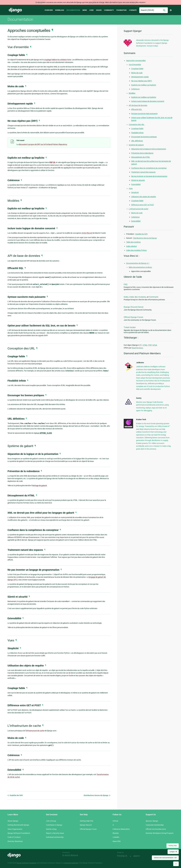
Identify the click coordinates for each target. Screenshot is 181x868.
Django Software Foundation (19, 833)
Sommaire (154, 297)
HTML (145, 345)
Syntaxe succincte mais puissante (144, 114)
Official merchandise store (156, 829)
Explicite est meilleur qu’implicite (144, 85)
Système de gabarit (136, 145)
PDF (150, 345)
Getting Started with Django (18, 825)
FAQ (126, 284)
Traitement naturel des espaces (143, 172)
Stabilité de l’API (15, 795)
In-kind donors (70, 855)
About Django (13, 821)
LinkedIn (116, 837)
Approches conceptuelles (136, 61)
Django (15, 10)
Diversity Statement (15, 841)
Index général (131, 246)
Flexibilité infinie (137, 133)
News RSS (117, 841)
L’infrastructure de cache (138, 209)
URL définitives (137, 141)
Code (91, 10)
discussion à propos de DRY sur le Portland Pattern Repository (43, 144)
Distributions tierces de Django (97, 795)
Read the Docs (137, 348)
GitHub (115, 821)
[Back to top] (176, 864)
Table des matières (133, 242)
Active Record (87, 233)
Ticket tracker (130, 327)
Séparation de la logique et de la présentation (149, 149)
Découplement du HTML (141, 157)
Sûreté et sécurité (138, 180)
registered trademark (71, 863)
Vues (131, 188)
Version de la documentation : (165, 858)
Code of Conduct (14, 837)
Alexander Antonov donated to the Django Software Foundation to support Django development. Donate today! (152, 43)
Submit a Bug (51, 829)
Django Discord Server (134, 307)
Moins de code (137, 73)
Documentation (73, 10)
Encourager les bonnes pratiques (144, 137)
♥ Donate (133, 10)
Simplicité (135, 192)
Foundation (121, 10)
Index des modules (138, 297)
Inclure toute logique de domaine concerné (148, 101)
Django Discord (86, 825)
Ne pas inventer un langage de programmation (149, 176)
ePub (155, 345)
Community (109, 10)
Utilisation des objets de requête (144, 197)
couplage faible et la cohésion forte (58, 60)
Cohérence (135, 89)
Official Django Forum (133, 317)
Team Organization (15, 829)
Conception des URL (137, 125)
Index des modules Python (136, 250)
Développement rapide (140, 77)
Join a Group (51, 821)
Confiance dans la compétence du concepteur (149, 168)
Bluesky (116, 833)
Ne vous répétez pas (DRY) (142, 81)
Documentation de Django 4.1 (138, 263)
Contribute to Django (54, 825)
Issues (99, 10)
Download (60, 10)
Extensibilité (136, 184)
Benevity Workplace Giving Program (160, 833)
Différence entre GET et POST (143, 205)
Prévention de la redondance (142, 153)
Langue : (173, 852)
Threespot (123, 856)
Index (126, 297)
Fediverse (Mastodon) (121, 829)
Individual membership (55, 837)
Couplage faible (137, 69)
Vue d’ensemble (135, 65)
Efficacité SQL (137, 109)
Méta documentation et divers (140, 267)
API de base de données (138, 105)
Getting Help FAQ (86, 821)
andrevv (139, 856)
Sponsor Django (152, 821)
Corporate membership (155, 825)
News (85, 10)
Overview (49, 10)
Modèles (132, 93)
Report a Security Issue (55, 833)
